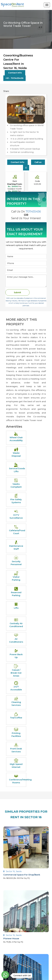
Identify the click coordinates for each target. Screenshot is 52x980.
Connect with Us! (21, 976)
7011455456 (33, 212)
